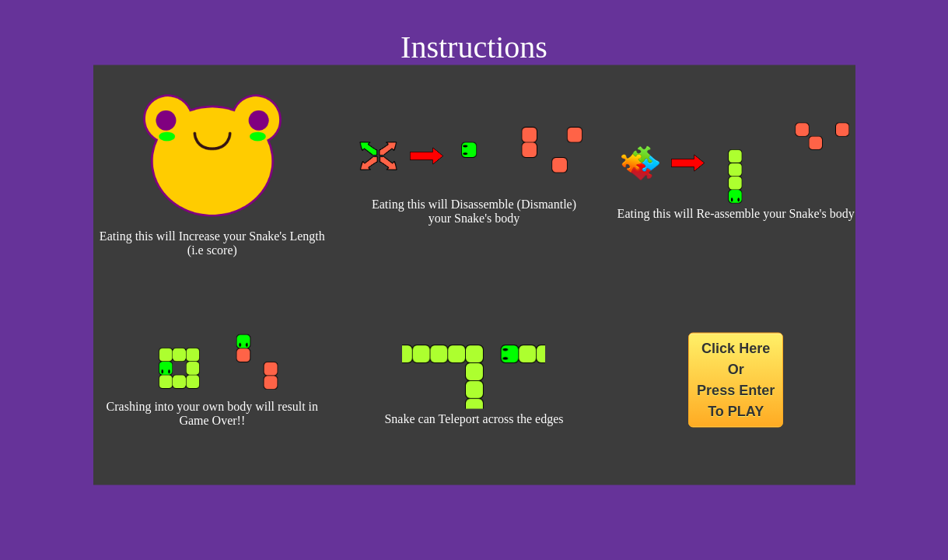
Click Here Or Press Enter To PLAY (736, 380)
